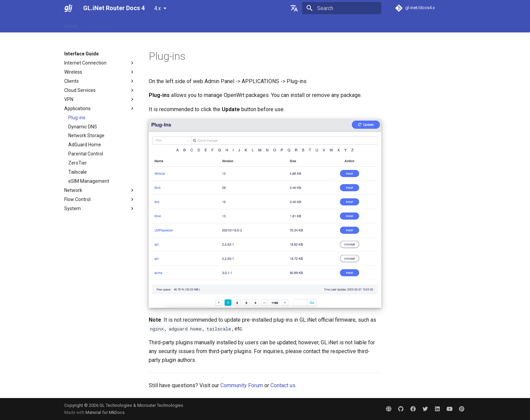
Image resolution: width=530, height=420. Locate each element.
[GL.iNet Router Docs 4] (68, 8)
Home (71, 25)
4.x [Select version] (158, 8)
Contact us (283, 385)
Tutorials (142, 25)
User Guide (97, 25)
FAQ (121, 25)
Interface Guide (176, 25)
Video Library (215, 25)
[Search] (342, 8)
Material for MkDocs (105, 412)
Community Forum (242, 385)
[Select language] (294, 8)
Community (249, 25)
